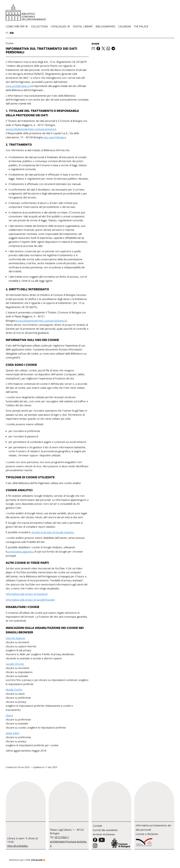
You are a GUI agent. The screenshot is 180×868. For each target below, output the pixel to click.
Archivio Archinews (104, 834)
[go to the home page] (26, 12)
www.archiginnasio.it (18, 86)
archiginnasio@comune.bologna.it (68, 843)
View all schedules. (18, 846)
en (12, 33)
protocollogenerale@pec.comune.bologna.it (31, 129)
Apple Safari (13, 733)
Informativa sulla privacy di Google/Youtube (30, 600)
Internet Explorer (16, 638)
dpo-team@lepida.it (55, 137)
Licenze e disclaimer (147, 834)
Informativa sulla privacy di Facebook (27, 594)
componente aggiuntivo (20, 551)
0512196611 (62, 837)
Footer (10, 43)
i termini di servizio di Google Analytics (52, 532)
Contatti (98, 826)
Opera (9, 715)
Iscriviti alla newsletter (105, 830)
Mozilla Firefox (14, 689)
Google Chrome (15, 664)
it (7, 33)
